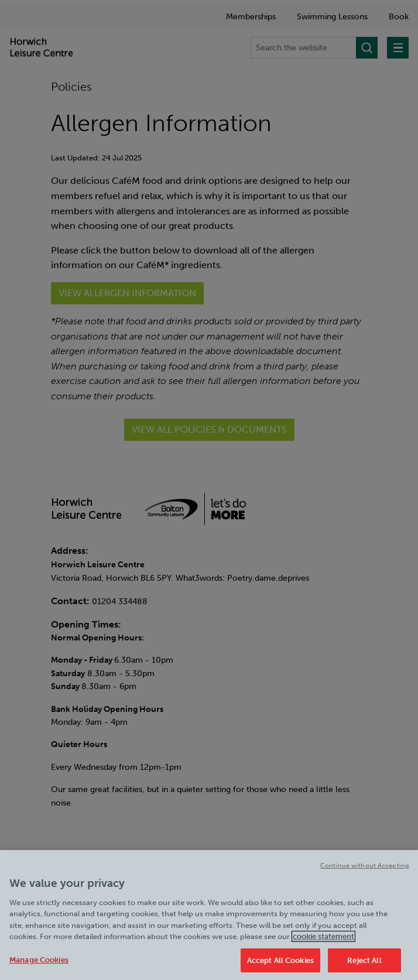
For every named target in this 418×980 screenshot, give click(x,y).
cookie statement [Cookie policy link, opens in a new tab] (323, 942)
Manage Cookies (39, 965)
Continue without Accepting (365, 871)
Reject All (364, 966)
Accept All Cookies (280, 966)
